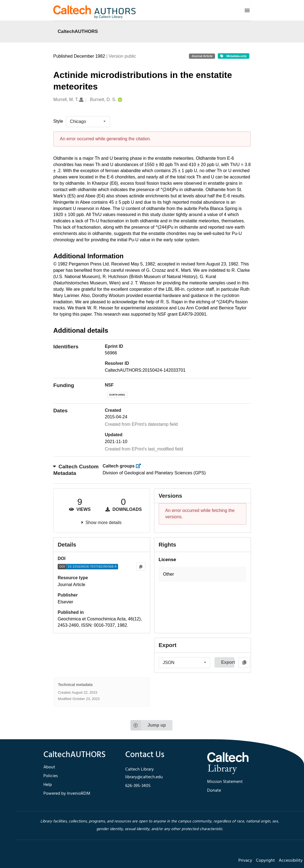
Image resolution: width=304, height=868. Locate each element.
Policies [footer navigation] (51, 776)
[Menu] (247, 10)
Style (58, 121)
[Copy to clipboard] (141, 567)
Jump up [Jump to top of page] (148, 725)
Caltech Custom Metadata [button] (76, 470)
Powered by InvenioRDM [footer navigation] (67, 794)
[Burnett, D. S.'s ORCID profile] (119, 100)
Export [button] (228, 662)
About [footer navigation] (49, 767)
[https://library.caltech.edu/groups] (140, 466)
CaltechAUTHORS (78, 31)
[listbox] (88, 122)
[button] (203, 574)
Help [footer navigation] (48, 785)
